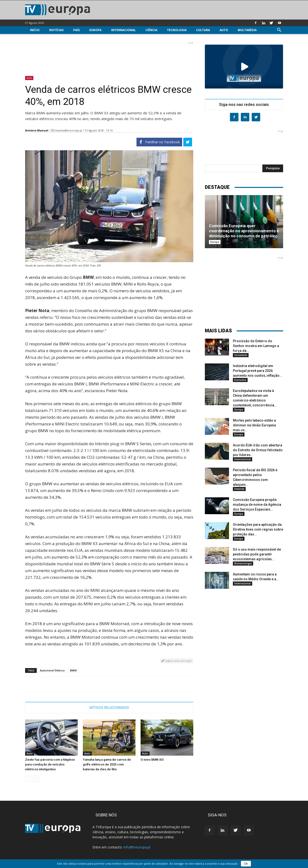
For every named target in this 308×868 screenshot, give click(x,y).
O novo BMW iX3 (152, 760)
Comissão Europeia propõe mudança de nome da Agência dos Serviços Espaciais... (257, 505)
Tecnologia (177, 30)
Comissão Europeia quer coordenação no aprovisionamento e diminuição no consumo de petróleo (244, 231)
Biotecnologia (243, 563)
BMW (73, 670)
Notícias (56, 30)
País (76, 30)
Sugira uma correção (177, 661)
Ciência (151, 30)
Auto (224, 30)
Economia (240, 380)
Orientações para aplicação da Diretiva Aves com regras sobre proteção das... (258, 529)
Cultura (203, 30)
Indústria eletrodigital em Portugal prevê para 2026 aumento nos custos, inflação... (258, 371)
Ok (246, 864)
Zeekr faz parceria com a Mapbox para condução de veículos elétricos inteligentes (50, 764)
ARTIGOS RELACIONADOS (109, 708)
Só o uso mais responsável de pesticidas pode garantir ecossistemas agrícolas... (257, 554)
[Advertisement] (109, 57)
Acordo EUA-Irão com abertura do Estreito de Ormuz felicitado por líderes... (258, 450)
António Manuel (37, 130)
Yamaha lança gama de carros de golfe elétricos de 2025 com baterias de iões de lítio (107, 764)
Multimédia (247, 30)
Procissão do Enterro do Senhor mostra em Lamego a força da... (256, 346)
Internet (239, 489)
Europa (95, 30)
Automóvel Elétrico (52, 670)
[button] (279, 31)
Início (35, 30)
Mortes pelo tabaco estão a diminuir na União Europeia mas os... (254, 425)
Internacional (123, 30)
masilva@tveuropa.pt (69, 130)
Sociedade (241, 355)
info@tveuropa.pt (137, 847)
